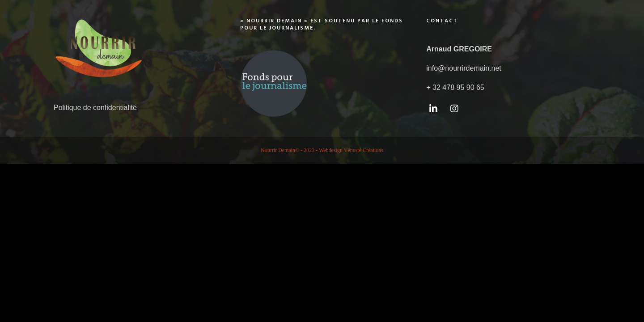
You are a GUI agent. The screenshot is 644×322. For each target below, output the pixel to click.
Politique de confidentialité (95, 108)
